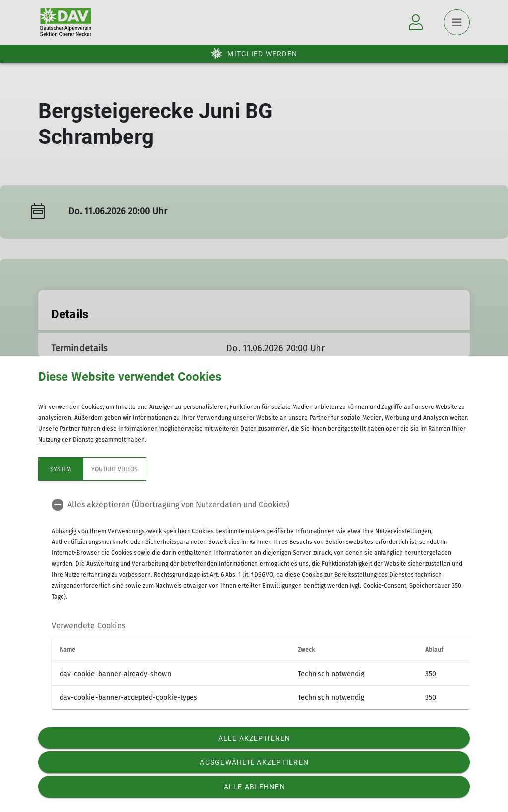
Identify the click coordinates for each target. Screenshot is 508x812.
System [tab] (61, 469)
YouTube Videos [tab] (115, 469)
